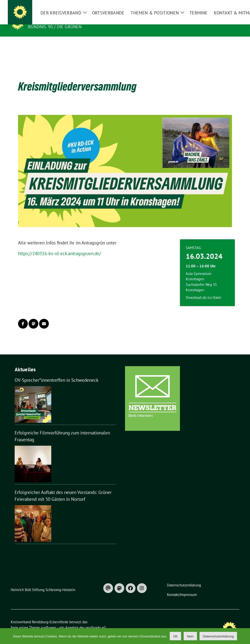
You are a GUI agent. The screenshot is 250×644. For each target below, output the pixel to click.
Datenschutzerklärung (218, 636)
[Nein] (244, 636)
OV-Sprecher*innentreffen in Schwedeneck (57, 372)
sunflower (48, 620)
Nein (190, 636)
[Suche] (224, 5)
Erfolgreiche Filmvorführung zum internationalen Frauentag (62, 429)
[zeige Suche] (231, 5)
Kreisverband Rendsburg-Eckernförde (80, 20)
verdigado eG (96, 620)
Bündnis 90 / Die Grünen (55, 27)
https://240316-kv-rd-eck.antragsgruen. (56, 246)
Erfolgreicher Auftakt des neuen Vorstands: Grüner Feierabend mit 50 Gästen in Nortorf (63, 488)
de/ (98, 246)
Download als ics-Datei (203, 290)
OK (175, 636)
